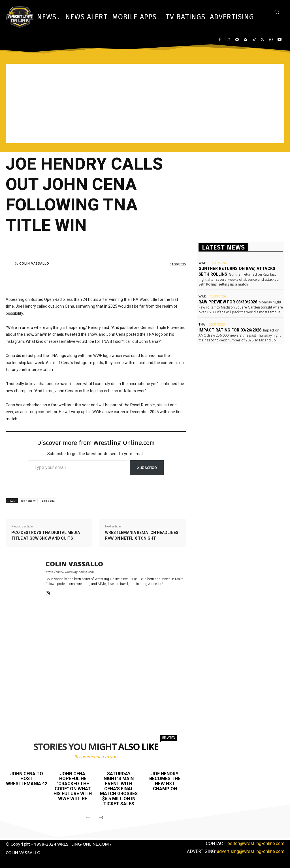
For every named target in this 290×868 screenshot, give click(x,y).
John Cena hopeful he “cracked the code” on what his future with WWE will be (73, 786)
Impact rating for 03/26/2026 (229, 330)
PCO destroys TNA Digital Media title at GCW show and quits (46, 535)
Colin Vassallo (34, 263)
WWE (202, 263)
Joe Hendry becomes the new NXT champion (165, 781)
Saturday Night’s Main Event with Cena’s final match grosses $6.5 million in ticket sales (119, 789)
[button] (277, 12)
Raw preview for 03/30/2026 (227, 302)
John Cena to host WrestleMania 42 (26, 779)
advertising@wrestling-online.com (251, 851)
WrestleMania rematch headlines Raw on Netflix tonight (142, 535)
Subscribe (147, 467)
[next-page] (101, 818)
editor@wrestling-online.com (256, 843)
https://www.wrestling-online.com (70, 572)
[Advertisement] (145, 104)
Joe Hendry (28, 501)
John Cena (48, 501)
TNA (201, 324)
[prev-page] (88, 818)
